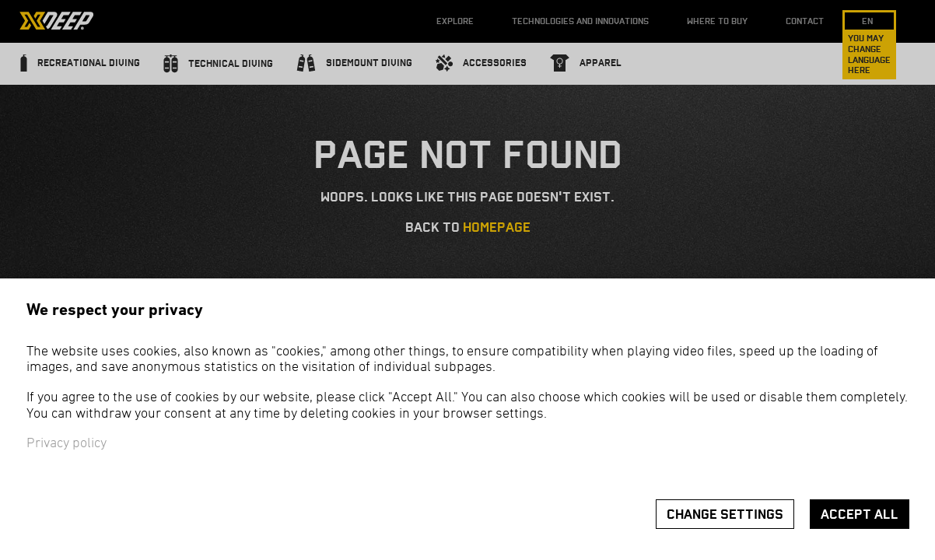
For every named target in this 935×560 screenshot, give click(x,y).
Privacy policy (67, 444)
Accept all (860, 514)
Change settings (725, 514)
